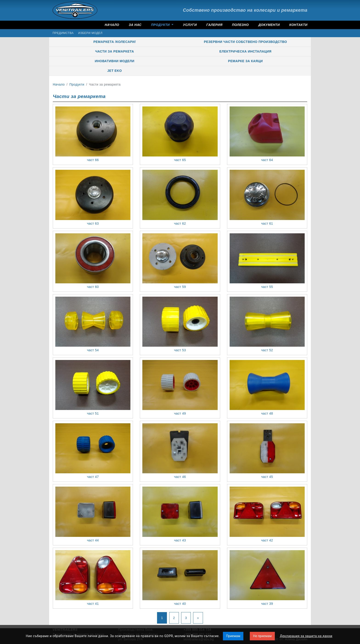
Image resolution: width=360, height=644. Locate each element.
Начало (112, 25)
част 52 (267, 350)
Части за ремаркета (114, 51)
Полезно (240, 25)
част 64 (267, 160)
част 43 (180, 540)
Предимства (63, 33)
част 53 (180, 350)
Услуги (190, 25)
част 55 (267, 287)
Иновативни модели (115, 61)
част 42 (267, 540)
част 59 (180, 287)
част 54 (93, 350)
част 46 (180, 477)
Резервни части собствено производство (245, 42)
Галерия (214, 25)
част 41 (93, 604)
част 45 (267, 477)
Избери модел (90, 33)
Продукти (161, 25)
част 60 (93, 287)
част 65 (180, 160)
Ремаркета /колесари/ (115, 42)
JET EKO (114, 71)
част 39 (267, 604)
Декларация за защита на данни (306, 636)
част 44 (93, 540)
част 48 (267, 413)
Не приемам (262, 636)
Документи (269, 25)
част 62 (180, 223)
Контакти (298, 25)
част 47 (93, 477)
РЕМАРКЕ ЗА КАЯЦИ (245, 61)
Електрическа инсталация (246, 51)
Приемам (233, 636)
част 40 (180, 604)
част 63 (93, 223)
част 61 (267, 223)
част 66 (93, 160)
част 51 (93, 413)
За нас (135, 25)
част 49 (180, 413)
